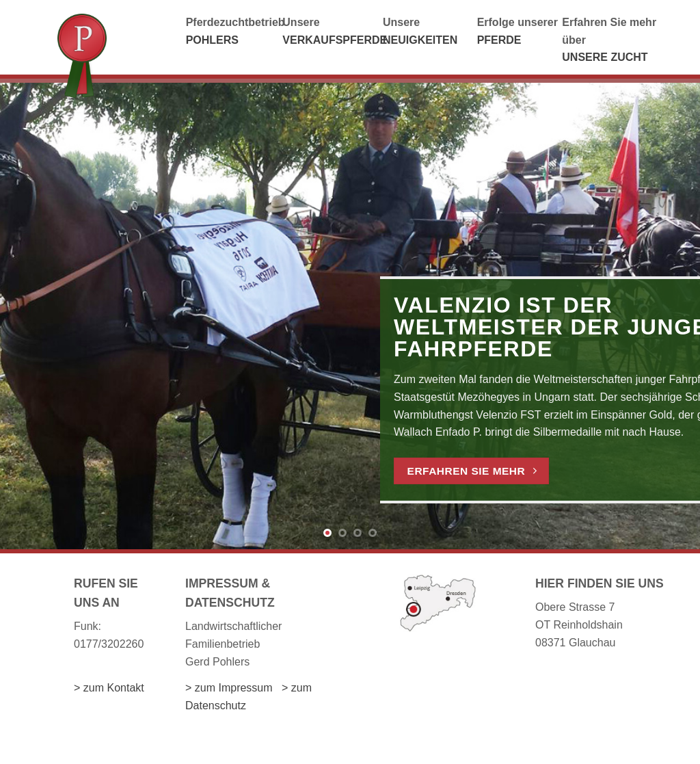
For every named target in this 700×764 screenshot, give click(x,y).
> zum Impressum (229, 688)
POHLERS (212, 40)
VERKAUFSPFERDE (335, 40)
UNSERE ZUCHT (605, 57)
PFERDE (499, 40)
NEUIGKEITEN (420, 40)
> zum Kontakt (109, 688)
